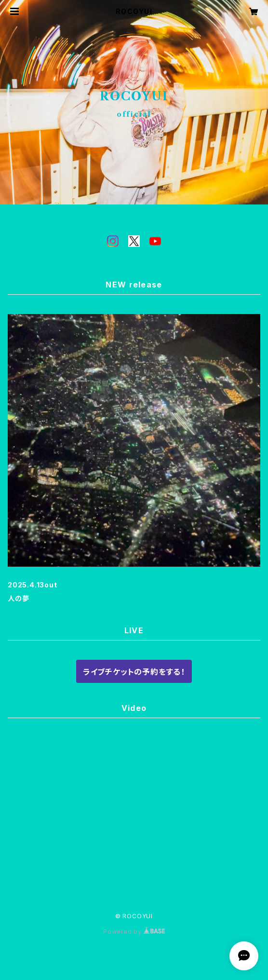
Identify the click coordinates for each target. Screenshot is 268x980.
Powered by (134, 932)
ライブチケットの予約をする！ (134, 672)
